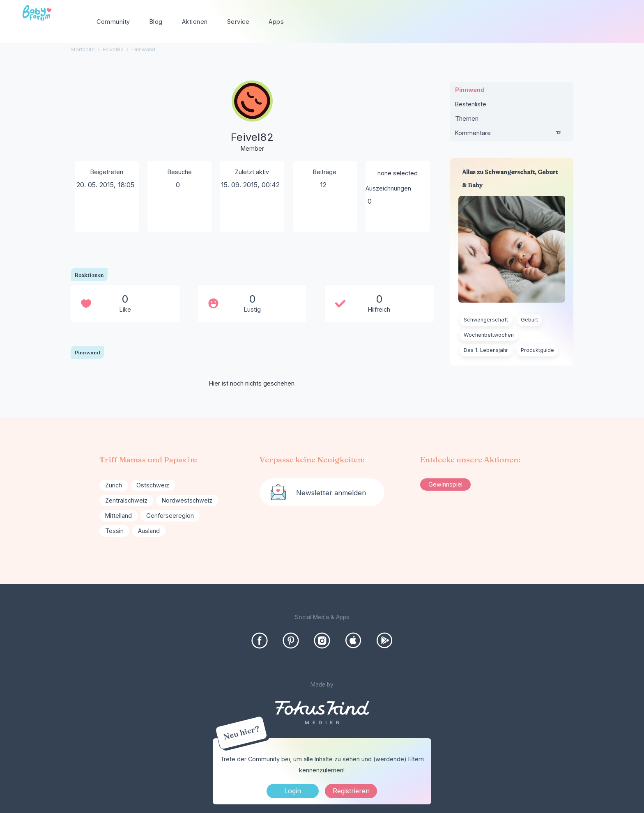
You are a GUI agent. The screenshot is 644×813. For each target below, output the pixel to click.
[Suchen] (617, 22)
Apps (276, 22)
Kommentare (512, 135)
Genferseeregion (170, 516)
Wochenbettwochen (489, 335)
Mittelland (118, 516)
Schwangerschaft (486, 320)
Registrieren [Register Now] (351, 791)
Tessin (114, 531)
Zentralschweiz (126, 500)
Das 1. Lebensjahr (486, 350)
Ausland (149, 531)
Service (238, 22)
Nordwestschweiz (187, 500)
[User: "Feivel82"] (252, 117)
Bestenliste (471, 104)
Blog (156, 22)
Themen (467, 118)
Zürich (114, 485)
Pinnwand (470, 90)
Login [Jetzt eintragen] (293, 791)
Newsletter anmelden (331, 493)
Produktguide (537, 350)
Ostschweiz (153, 485)
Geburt (529, 320)
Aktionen (195, 22)
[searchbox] (586, 22)
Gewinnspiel (445, 484)
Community (113, 22)
